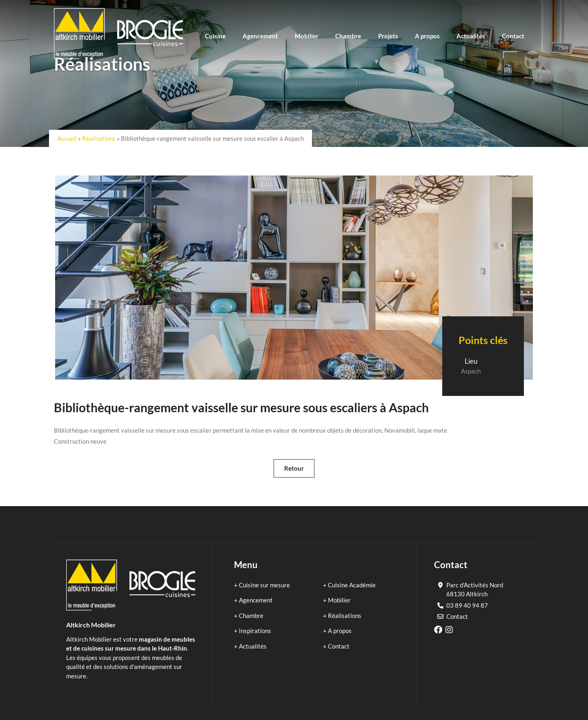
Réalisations (99, 138)
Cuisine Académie (352, 585)
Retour (294, 468)
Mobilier (339, 600)
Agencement (256, 600)
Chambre (251, 616)
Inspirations (255, 631)
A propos (340, 631)
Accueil (67, 138)
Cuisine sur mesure (264, 585)
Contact (339, 646)
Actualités (253, 646)
